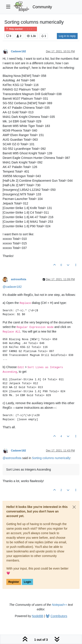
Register (14, 582)
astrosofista (18, 279)
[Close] (74, 507)
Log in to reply (67, 36)
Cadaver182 (18, 51)
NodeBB (38, 616)
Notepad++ (59, 605)
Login (27, 582)
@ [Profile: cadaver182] (12, 287)
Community (42, 7)
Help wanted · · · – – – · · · (21, 29)
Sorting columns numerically (51, 458)
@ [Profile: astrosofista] (12, 458)
